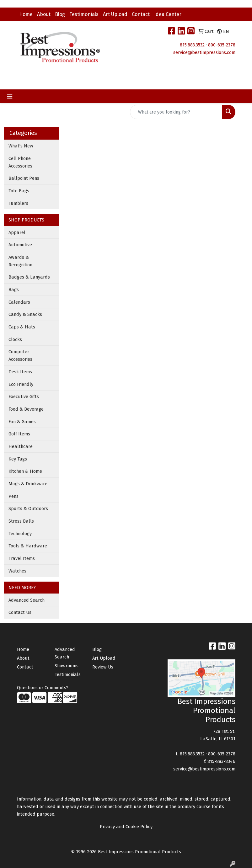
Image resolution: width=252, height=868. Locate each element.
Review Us (103, 667)
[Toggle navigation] (10, 96)
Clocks (15, 339)
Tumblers (18, 203)
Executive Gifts (24, 397)
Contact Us (20, 612)
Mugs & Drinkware (28, 484)
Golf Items (19, 434)
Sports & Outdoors (28, 509)
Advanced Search (27, 600)
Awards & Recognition (20, 261)
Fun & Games (22, 422)
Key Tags (18, 459)
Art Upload (115, 14)
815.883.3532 (192, 45)
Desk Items (20, 372)
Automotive (20, 245)
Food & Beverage (26, 409)
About (44, 14)
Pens (13, 496)
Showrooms (67, 666)
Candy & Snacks (25, 314)
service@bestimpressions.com (204, 52)
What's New (21, 146)
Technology (20, 534)
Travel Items (22, 558)
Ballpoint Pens (24, 178)
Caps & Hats (22, 327)
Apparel (17, 232)
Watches (17, 571)
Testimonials (84, 14)
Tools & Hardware (28, 546)
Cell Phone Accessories (20, 162)
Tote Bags (19, 191)
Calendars (19, 302)
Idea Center (168, 14)
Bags (14, 290)
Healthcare (21, 446)
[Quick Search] (176, 112)
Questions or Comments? (43, 688)
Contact (141, 14)
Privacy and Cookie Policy (126, 827)
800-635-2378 (222, 45)
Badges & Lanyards (29, 277)
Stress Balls (21, 521)
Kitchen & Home (25, 471)
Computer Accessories (20, 355)
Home (26, 14)
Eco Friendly (21, 384)
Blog (60, 14)
